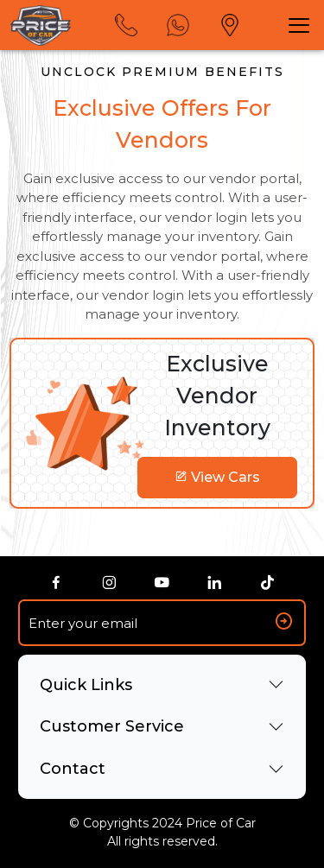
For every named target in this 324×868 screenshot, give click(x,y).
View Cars (217, 477)
